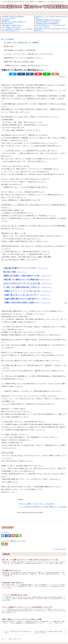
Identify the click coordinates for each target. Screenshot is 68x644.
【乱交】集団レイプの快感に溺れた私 (12, 25)
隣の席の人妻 (8, 46)
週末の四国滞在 (6, 20)
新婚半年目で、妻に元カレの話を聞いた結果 (19, 62)
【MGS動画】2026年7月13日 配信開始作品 (13, 16)
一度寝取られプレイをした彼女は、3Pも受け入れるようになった (26, 66)
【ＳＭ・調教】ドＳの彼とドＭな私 (11, 27)
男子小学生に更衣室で (8, 24)
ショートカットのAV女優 (8, 18)
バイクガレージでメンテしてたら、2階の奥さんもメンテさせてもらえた (28, 54)
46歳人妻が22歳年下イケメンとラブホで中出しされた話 (50, 25)
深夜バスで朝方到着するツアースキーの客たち (48, 22)
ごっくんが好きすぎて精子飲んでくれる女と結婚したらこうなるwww (43, 507)
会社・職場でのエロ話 (7, 527)
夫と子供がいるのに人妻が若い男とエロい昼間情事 (21, 43)
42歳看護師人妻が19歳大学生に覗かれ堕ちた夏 (48, 20)
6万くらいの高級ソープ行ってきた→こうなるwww (37, 504)
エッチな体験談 (8, 39)
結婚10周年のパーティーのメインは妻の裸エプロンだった (23, 58)
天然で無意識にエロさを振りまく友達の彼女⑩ (20, 50)
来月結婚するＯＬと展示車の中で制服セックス (14, 22)
